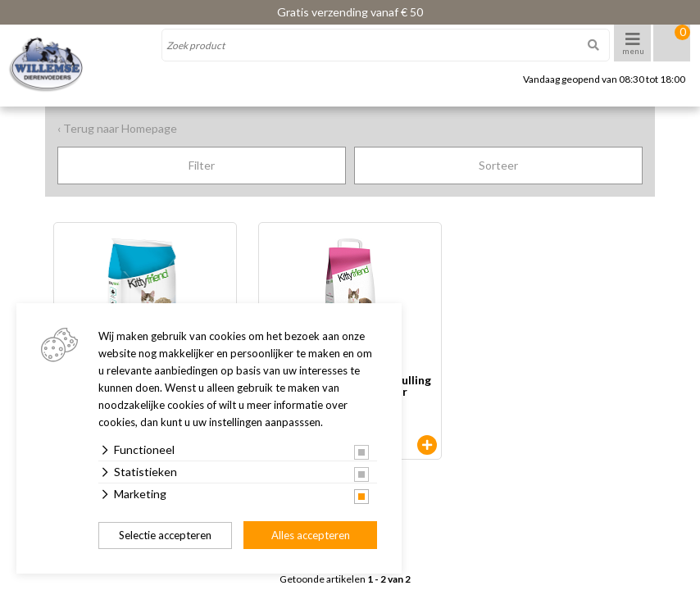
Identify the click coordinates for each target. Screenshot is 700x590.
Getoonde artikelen (345, 579)
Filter (202, 165)
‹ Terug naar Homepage (117, 128)
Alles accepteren (311, 535)
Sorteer (498, 165)
